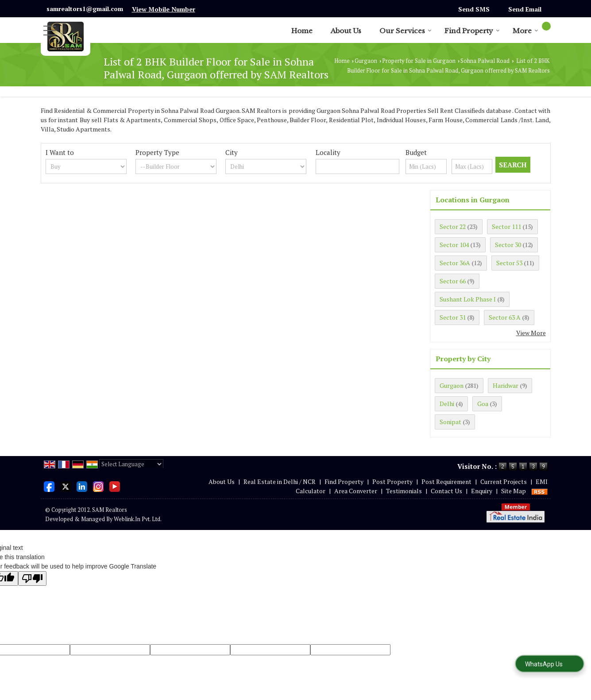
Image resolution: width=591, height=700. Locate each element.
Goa (483, 404)
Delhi (447, 404)
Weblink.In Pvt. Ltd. (138, 519)
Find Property (472, 31)
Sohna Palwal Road (485, 61)
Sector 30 (508, 245)
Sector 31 (453, 317)
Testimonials (404, 491)
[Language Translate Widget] (131, 464)
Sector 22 (453, 226)
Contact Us (446, 491)
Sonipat (450, 422)
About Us (346, 31)
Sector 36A (455, 263)
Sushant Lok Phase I (468, 299)
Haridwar (506, 385)
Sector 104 (454, 245)
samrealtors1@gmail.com (85, 9)
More (525, 31)
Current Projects (504, 481)
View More (531, 333)
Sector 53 (509, 263)
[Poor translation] (32, 578)
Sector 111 (506, 226)
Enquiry (482, 491)
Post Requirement (446, 481)
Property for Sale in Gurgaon (419, 61)
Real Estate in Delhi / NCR (280, 481)
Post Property (392, 481)
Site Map (514, 491)
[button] (164, 9)
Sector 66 (453, 281)
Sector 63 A (505, 317)
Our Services (406, 31)
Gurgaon (366, 61)
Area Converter (356, 491)
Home (302, 31)
